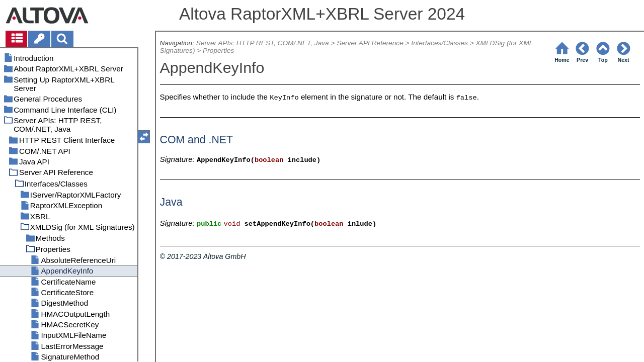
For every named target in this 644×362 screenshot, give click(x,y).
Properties (218, 51)
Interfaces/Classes (439, 43)
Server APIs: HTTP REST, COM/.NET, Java (263, 43)
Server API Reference (370, 43)
